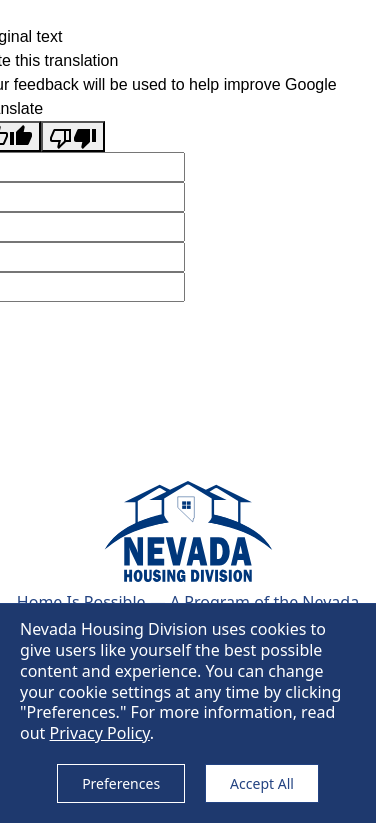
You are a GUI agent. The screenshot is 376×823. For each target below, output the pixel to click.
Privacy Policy (100, 733)
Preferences (121, 783)
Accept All (262, 783)
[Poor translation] (73, 136)
